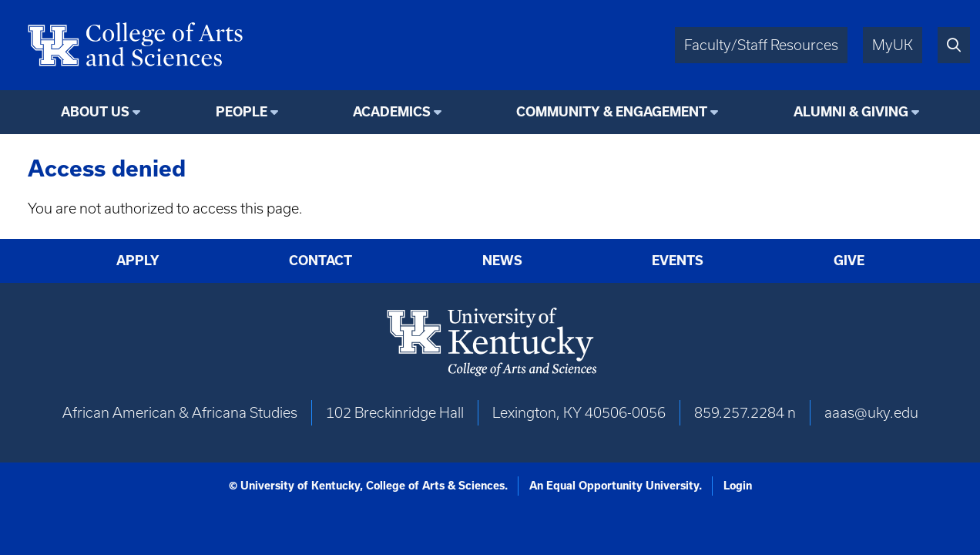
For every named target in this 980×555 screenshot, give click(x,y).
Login (738, 486)
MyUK (893, 45)
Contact (321, 261)
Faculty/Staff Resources (761, 45)
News (502, 261)
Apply (138, 261)
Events (678, 261)
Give (849, 261)
